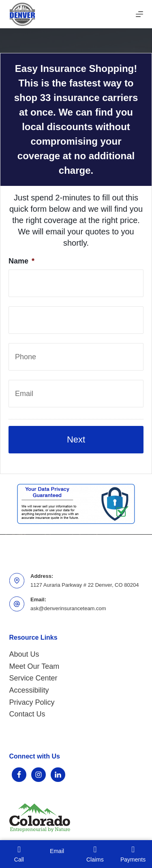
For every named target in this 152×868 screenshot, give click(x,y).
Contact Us (27, 714)
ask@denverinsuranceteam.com (68, 608)
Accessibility (29, 690)
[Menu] (139, 14)
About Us (24, 654)
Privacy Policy (32, 702)
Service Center (33, 678)
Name (21, 261)
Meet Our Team (34, 666)
